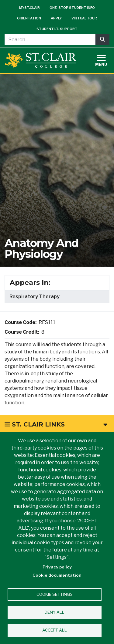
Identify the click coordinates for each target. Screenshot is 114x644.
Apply (56, 18)
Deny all (55, 612)
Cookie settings (55, 594)
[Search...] (50, 39)
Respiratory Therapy (35, 297)
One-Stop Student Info (72, 8)
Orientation (29, 18)
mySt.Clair (29, 8)
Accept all (55, 630)
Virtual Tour (84, 18)
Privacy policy (57, 567)
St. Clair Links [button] (56, 424)
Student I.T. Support (57, 29)
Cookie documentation (57, 575)
